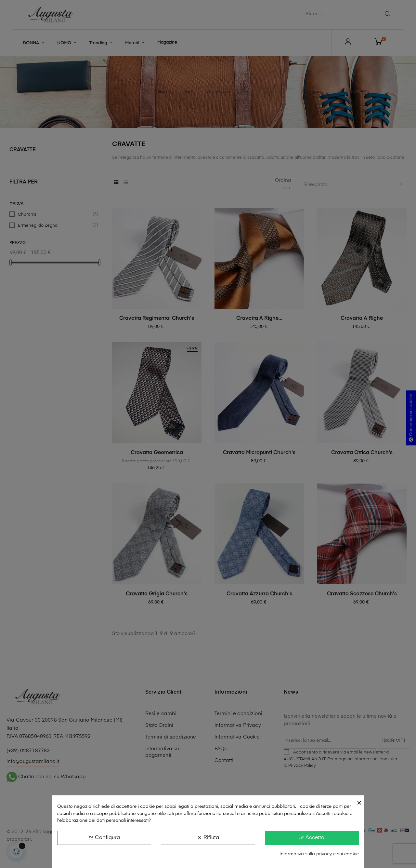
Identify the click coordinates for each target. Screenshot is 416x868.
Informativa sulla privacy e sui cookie (319, 854)
